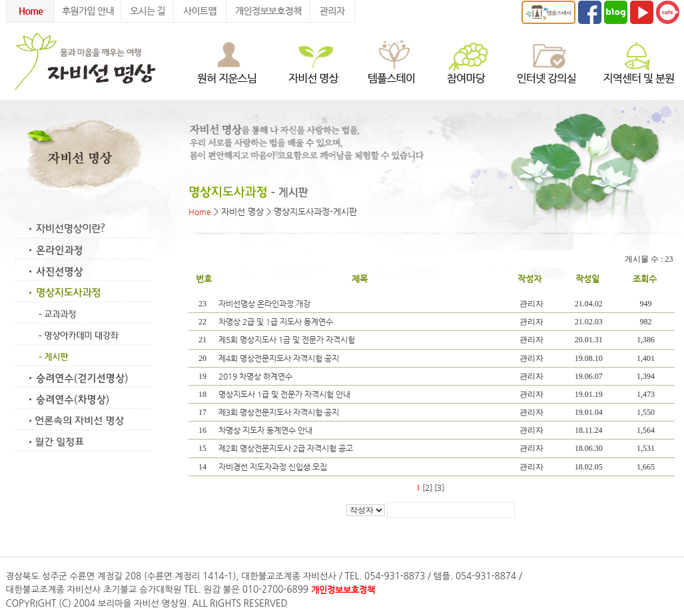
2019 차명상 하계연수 (256, 376)
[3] (439, 487)
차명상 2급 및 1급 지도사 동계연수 (277, 322)
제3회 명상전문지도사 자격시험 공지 (280, 412)
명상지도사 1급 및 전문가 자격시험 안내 (285, 394)
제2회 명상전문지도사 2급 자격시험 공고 (287, 448)
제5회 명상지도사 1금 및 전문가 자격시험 (288, 340)
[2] (427, 487)
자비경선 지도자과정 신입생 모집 (274, 467)
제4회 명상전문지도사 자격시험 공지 (280, 358)
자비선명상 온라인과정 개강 (265, 304)
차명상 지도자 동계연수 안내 (266, 430)
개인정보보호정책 (343, 590)
